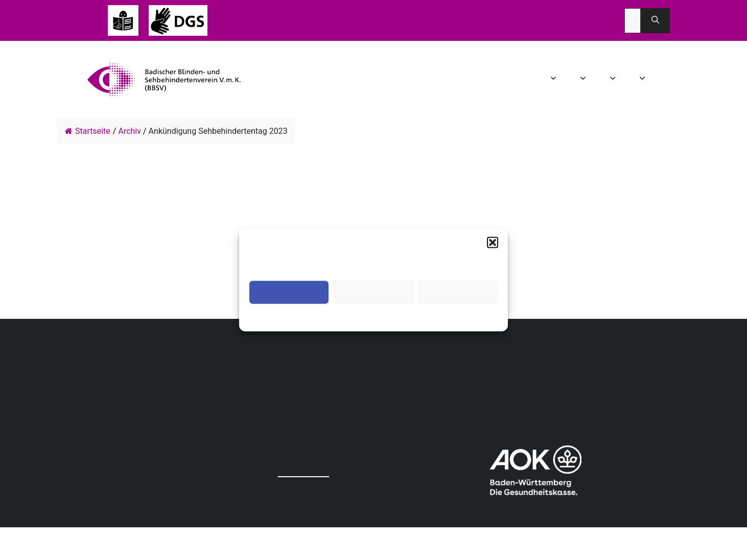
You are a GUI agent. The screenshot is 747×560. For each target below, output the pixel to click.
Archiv (130, 131)
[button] (493, 243)
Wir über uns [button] (555, 80)
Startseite (88, 131)
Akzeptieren (289, 293)
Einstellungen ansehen (458, 293)
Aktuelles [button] (584, 80)
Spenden (678, 80)
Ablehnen (373, 293)
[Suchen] (655, 21)
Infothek (662, 80)
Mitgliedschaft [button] (644, 80)
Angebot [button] (614, 80)
